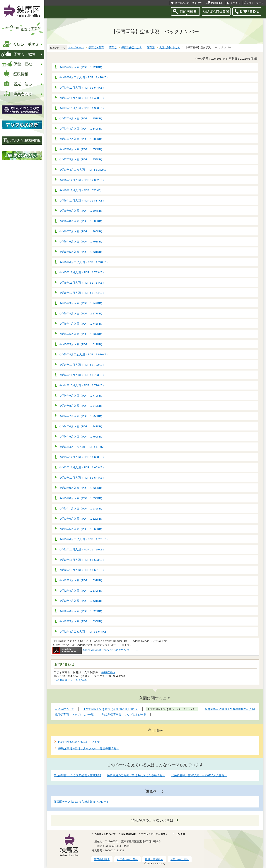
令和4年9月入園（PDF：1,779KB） (82, 396)
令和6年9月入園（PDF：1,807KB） (82, 211)
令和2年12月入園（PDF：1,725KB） (82, 549)
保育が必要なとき (132, 48)
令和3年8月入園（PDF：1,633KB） (82, 498)
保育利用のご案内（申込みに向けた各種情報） (136, 775)
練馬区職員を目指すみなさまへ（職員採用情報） (89, 748)
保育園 (151, 48)
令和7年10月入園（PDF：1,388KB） (82, 108)
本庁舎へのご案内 (127, 859)
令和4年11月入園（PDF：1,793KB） (82, 375)
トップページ (76, 48)
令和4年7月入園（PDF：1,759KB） (82, 416)
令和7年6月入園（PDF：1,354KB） (82, 149)
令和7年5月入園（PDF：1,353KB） (82, 159)
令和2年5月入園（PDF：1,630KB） (82, 621)
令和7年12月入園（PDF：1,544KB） (82, 88)
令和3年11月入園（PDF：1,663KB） (82, 467)
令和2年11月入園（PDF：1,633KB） (82, 560)
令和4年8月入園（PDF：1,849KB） (82, 406)
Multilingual (217, 3)
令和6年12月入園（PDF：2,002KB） (82, 180)
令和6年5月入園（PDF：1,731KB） (82, 252)
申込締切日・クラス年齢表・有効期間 (77, 775)
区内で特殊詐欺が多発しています (79, 742)
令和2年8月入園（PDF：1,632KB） (82, 591)
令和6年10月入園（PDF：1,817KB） (82, 200)
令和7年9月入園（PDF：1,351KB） (82, 118)
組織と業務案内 (154, 859)
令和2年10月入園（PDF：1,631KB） (82, 570)
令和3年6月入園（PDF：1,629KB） (82, 519)
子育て (113, 48)
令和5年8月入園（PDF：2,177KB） (82, 313)
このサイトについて (105, 834)
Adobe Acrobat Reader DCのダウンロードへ (95, 650)
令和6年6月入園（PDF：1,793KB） (82, 241)
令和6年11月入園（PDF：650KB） (81, 190)
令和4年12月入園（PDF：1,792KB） (82, 365)
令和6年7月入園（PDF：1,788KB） (82, 231)
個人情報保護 (128, 834)
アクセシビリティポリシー (156, 834)
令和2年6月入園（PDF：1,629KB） (82, 611)
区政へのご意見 (180, 859)
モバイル (235, 3)
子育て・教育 (96, 48)
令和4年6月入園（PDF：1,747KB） (82, 426)
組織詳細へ (108, 672)
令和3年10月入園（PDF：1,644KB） (82, 478)
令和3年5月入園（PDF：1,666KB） (82, 529)
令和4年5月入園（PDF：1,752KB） (82, 436)
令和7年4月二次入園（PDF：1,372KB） (84, 170)
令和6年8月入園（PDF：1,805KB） (82, 221)
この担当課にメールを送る (70, 680)
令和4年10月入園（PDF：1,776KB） (82, 385)
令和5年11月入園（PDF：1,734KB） (82, 283)
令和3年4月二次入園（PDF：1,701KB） (84, 539)
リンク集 (180, 834)
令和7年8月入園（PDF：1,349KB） (82, 129)
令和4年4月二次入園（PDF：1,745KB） (84, 447)
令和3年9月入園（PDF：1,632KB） (82, 488)
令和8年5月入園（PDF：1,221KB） (82, 67)
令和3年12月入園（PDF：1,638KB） (82, 457)
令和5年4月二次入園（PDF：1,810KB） (84, 354)
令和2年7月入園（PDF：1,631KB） (82, 601)
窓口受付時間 (102, 859)
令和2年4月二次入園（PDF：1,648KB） (84, 632)
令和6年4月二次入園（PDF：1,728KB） (84, 262)
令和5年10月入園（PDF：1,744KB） (82, 293)
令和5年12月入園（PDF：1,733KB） (82, 272)
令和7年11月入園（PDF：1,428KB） (82, 98)
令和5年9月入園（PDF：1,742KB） (82, 303)
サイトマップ (256, 3)
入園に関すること (170, 48)
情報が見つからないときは (152, 820)
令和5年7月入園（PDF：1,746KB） (82, 324)
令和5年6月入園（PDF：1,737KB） (82, 334)
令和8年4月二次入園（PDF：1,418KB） (84, 77)
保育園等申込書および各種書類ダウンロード (81, 802)
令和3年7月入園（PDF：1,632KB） (82, 508)
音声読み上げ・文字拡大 (188, 3)
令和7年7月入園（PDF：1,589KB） (82, 139)
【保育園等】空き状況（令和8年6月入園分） (199, 775)
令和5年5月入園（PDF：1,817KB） (82, 344)
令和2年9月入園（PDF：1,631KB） (82, 580)
